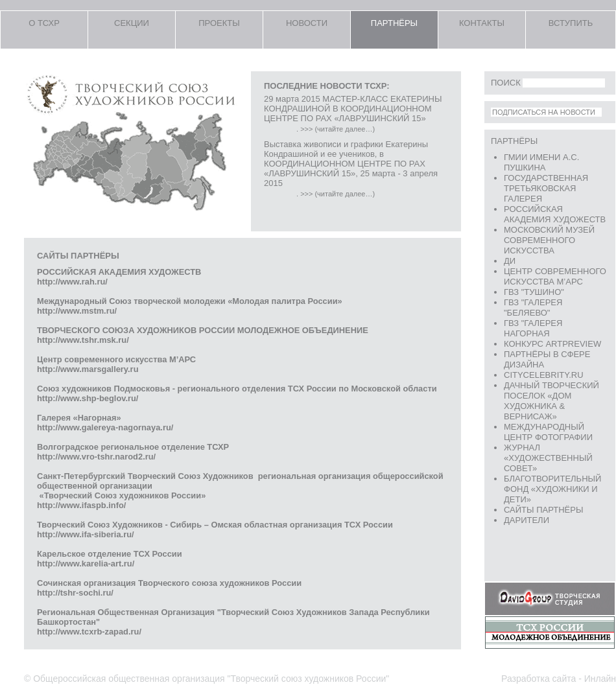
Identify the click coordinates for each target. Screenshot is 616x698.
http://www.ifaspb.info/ (81, 505)
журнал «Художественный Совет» (548, 458)
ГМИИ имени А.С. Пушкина (541, 162)
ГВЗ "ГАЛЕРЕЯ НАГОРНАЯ (533, 328)
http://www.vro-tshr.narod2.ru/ (99, 457)
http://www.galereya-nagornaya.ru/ (105, 427)
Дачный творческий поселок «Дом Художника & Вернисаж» (551, 401)
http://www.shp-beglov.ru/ (88, 398)
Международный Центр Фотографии (548, 432)
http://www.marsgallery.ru (88, 369)
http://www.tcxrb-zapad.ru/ (90, 632)
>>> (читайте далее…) (338, 129)
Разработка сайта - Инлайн (559, 679)
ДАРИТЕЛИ (527, 520)
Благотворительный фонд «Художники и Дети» (552, 489)
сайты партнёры (543, 510)
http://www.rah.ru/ (72, 282)
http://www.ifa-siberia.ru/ (87, 534)
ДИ (510, 261)
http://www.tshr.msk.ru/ (83, 340)
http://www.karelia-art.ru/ (87, 564)
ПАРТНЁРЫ (514, 141)
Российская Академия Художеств (555, 214)
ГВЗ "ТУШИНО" (534, 292)
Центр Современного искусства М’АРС (555, 276)
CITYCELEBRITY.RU (544, 375)
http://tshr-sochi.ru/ (76, 593)
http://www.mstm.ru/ (77, 311)
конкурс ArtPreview (552, 344)
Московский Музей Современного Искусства (549, 240)
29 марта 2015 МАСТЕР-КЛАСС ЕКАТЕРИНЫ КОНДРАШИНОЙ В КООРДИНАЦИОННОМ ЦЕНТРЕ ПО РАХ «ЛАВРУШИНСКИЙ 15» (353, 109)
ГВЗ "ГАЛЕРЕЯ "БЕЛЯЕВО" (533, 308)
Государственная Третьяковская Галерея (546, 188)
